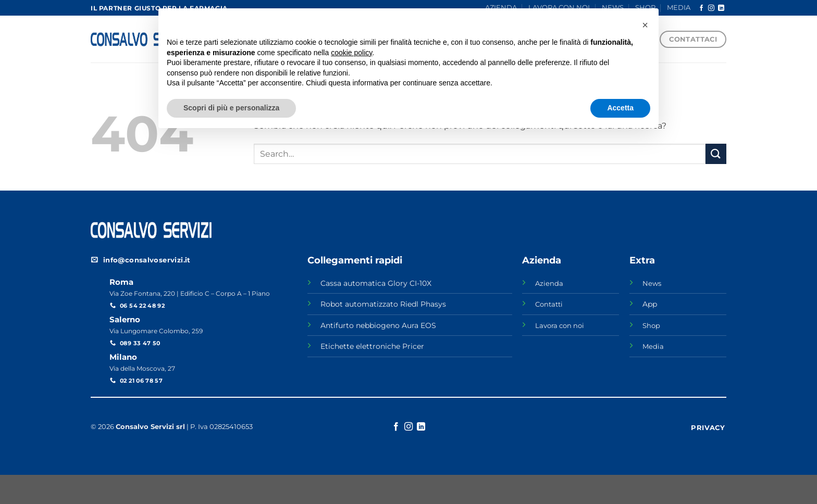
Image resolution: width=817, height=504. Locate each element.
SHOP (645, 8)
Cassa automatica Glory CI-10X (376, 283)
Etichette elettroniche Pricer (372, 346)
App (650, 304)
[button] (645, 393)
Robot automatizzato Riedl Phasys (383, 304)
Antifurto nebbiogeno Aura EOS (378, 325)
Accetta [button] (620, 475)
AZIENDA (501, 8)
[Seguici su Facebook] (701, 8)
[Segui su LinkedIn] (721, 8)
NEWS (613, 8)
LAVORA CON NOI (559, 8)
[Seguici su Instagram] (711, 8)
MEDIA (679, 8)
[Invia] (716, 154)
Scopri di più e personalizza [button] (231, 475)
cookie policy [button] (351, 420)
